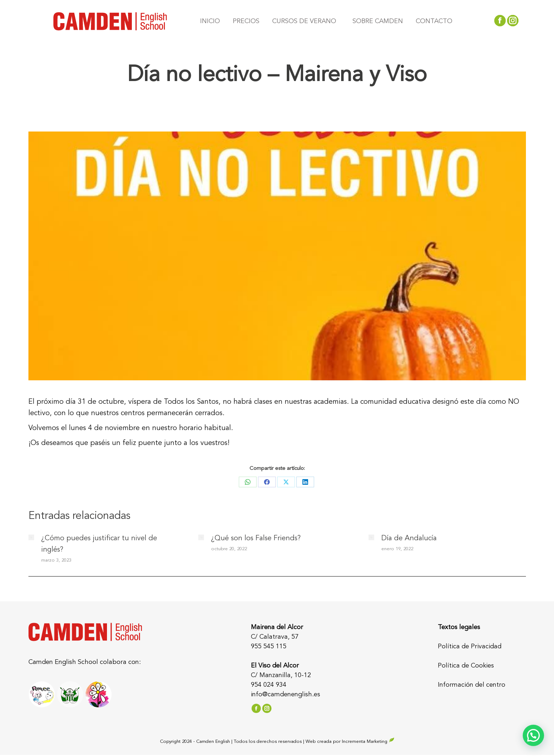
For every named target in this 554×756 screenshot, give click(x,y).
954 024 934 (269, 685)
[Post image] (31, 537)
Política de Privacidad (470, 647)
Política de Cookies (466, 666)
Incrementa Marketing (368, 742)
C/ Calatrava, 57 (275, 637)
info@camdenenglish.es (286, 695)
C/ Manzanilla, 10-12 (281, 675)
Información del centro (472, 685)
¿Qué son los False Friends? (256, 538)
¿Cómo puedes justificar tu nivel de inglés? (99, 544)
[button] (533, 735)
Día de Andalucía (409, 538)
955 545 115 (269, 647)
